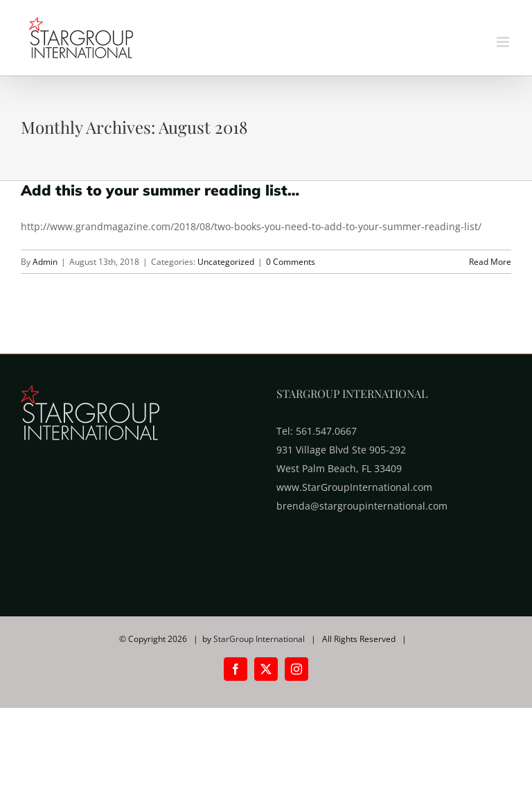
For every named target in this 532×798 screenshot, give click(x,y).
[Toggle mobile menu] (504, 42)
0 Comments (291, 262)
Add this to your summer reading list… (160, 190)
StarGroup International (259, 639)
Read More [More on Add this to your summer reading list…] (490, 262)
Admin (45, 262)
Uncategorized (226, 262)
